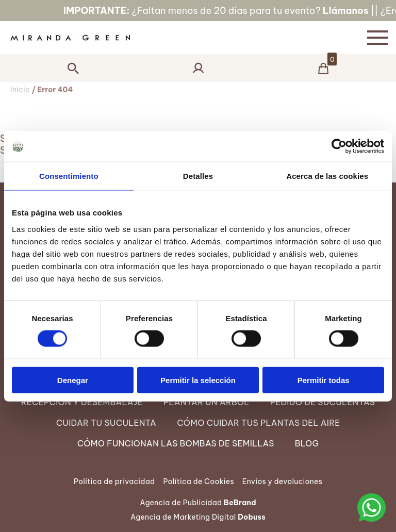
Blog (307, 443)
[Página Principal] (179, 38)
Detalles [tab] (198, 176)
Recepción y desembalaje (82, 402)
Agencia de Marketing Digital (198, 517)
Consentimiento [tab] (69, 176)
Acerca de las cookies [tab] (327, 176)
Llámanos (358, 11)
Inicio (20, 90)
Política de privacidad (114, 481)
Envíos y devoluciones (282, 481)
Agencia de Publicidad (198, 503)
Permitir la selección (198, 380)
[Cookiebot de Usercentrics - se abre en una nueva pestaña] (339, 146)
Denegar (73, 380)
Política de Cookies (198, 481)
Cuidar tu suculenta (106, 423)
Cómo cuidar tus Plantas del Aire (258, 423)
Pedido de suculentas (323, 402)
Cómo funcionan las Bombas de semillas (176, 443)
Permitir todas (324, 380)
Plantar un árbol (207, 402)
